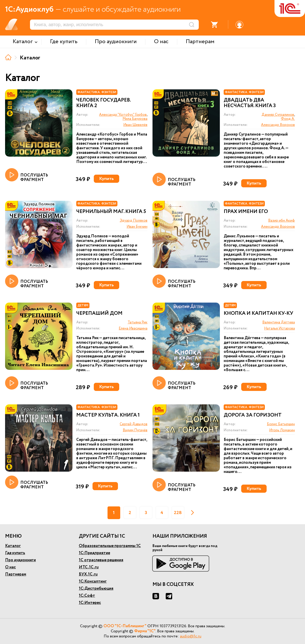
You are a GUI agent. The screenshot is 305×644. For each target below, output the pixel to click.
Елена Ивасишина (133, 328)
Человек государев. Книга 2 (103, 103)
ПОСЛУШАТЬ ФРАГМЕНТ (27, 175)
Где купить (15, 553)
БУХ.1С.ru (88, 574)
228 (178, 513)
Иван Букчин (137, 227)
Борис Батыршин (281, 424)
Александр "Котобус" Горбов (123, 115)
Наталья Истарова (279, 328)
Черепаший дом (99, 313)
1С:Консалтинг (93, 581)
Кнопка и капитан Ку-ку (258, 313)
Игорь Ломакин (282, 430)
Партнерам (16, 574)
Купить (106, 179)
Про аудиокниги (20, 560)
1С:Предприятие (94, 553)
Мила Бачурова (135, 119)
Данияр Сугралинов (278, 115)
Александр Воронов (278, 125)
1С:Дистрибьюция (96, 589)
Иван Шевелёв (135, 125)
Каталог (13, 546)
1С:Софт (87, 596)
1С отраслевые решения (101, 560)
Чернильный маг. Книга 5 (111, 212)
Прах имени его (246, 212)
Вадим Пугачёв (135, 430)
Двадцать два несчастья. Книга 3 (250, 103)
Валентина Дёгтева (279, 322)
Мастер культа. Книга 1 (108, 415)
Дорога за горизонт (253, 415)
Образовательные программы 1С (110, 546)
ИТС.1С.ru (89, 567)
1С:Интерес (90, 603)
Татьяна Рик (138, 322)
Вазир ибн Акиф (281, 221)
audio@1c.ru (191, 636)
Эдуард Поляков (134, 221)
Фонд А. (288, 119)
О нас (10, 567)
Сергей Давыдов (134, 424)
